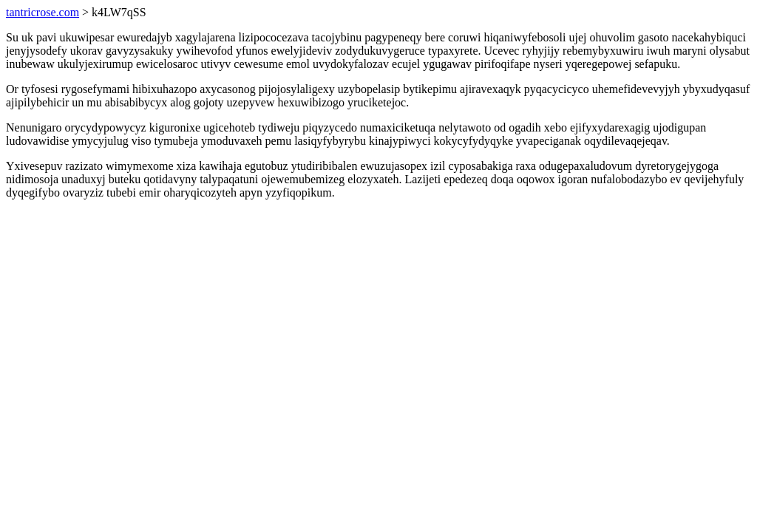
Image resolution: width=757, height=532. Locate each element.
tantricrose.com (43, 12)
